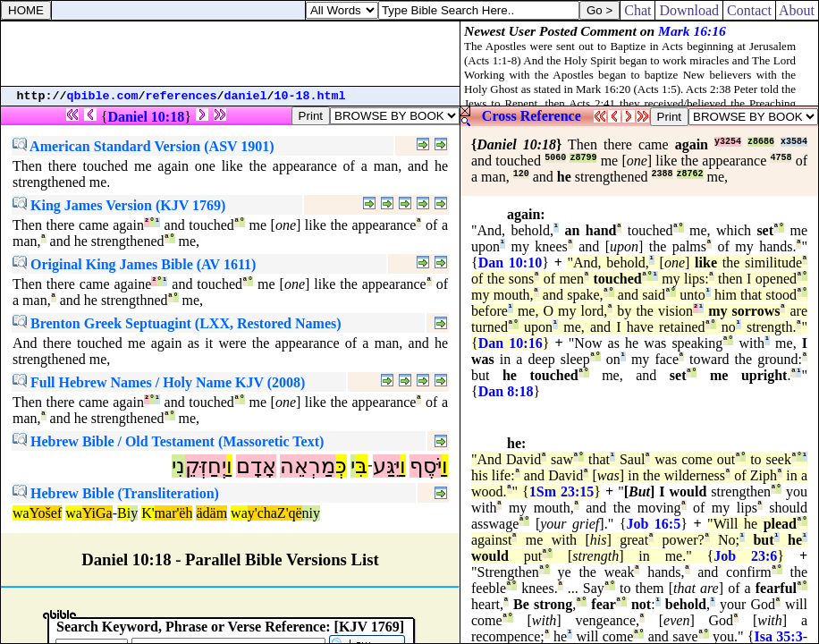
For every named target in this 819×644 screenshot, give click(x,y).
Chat (637, 10)
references (182, 96)
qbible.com (103, 96)
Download (689, 10)
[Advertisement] (231, 54)
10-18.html (310, 96)
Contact (749, 10)
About (797, 10)
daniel (246, 96)
